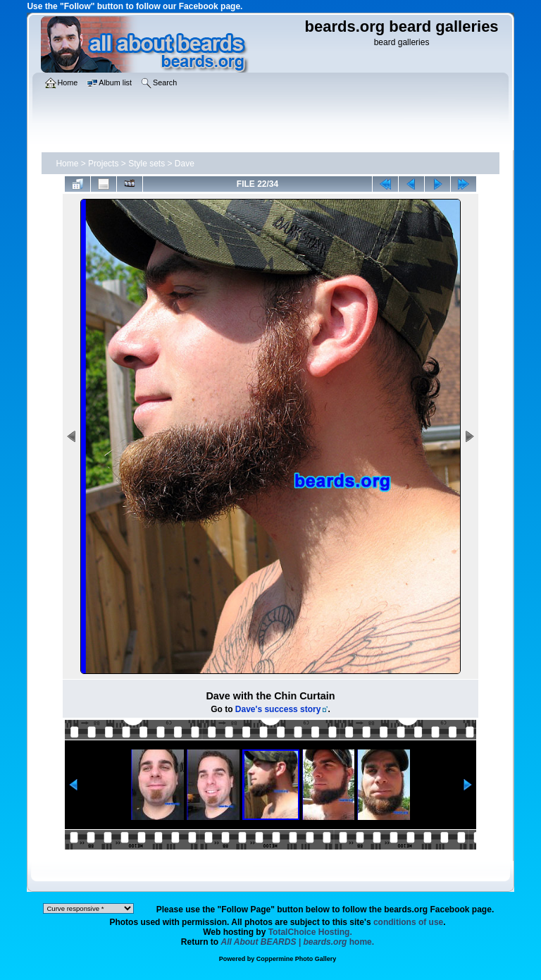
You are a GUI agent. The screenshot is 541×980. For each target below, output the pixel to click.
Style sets (147, 164)
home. (298, 942)
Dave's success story (278, 709)
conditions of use (408, 922)
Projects (103, 164)
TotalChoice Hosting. (310, 932)
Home (67, 164)
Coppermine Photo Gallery (297, 959)
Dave (185, 164)
